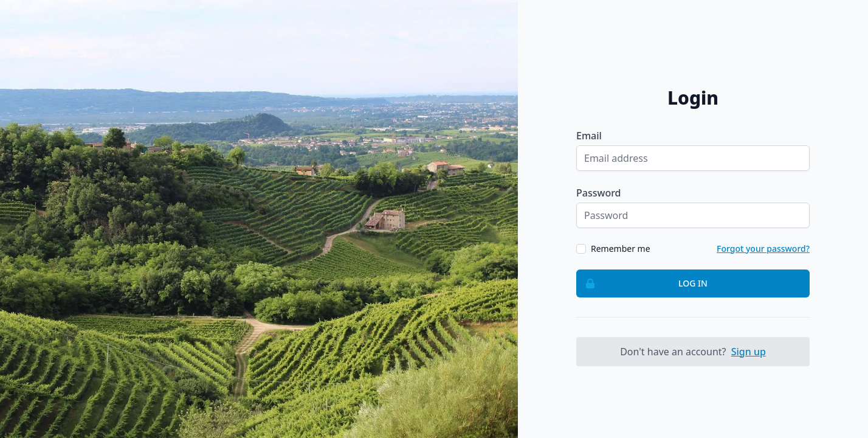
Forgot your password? (763, 249)
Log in (642, 283)
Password (599, 193)
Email (589, 136)
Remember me (621, 249)
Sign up (749, 352)
